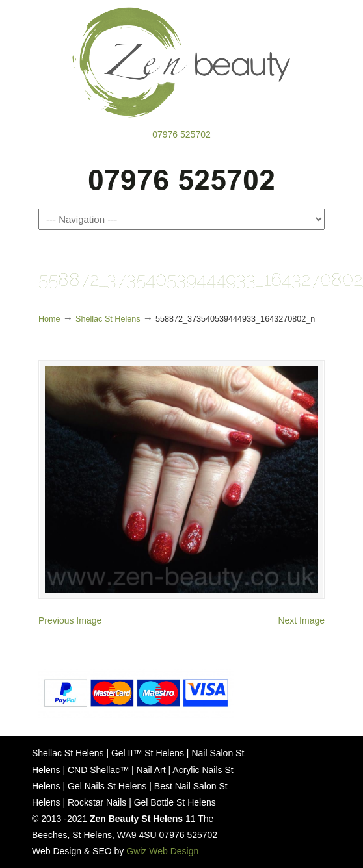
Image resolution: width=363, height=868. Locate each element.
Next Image (301, 620)
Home (49, 319)
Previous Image (70, 620)
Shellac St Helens (108, 319)
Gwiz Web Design (162, 851)
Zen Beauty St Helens (181, 63)
